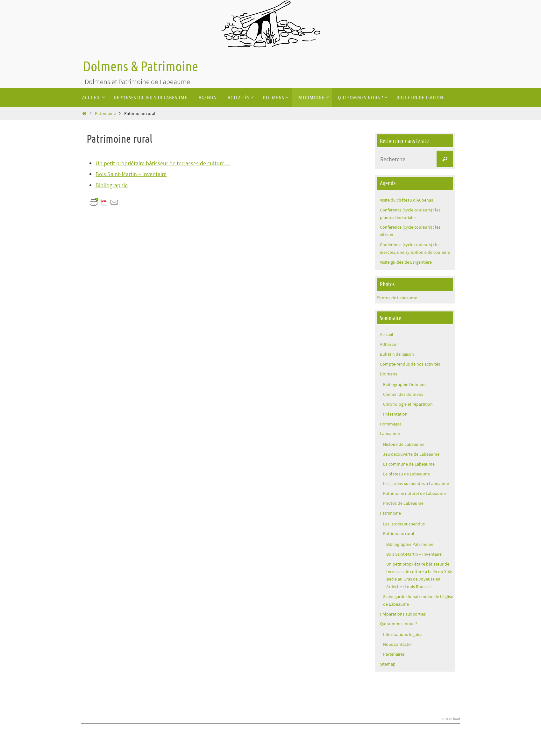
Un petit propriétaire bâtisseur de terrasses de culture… (163, 163)
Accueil (387, 334)
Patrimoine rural (399, 533)
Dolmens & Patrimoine (140, 67)
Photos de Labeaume (397, 298)
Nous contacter (398, 644)
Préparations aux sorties (403, 614)
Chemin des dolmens (403, 394)
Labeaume (390, 433)
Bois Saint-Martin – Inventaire (131, 174)
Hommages (391, 424)
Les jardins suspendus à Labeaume (416, 483)
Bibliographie (112, 185)
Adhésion (389, 344)
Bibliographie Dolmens (405, 384)
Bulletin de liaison (397, 354)
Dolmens (388, 374)
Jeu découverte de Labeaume (411, 454)
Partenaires (394, 654)
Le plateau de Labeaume (406, 474)
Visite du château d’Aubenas (406, 200)
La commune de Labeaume (409, 464)
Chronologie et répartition (408, 404)
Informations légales (403, 634)
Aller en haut (451, 719)
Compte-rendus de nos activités (410, 364)
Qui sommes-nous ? (399, 624)
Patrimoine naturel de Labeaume (414, 493)
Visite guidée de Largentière (406, 262)
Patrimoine (105, 113)
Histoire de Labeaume (404, 444)
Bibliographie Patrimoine (410, 544)
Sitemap (388, 664)
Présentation (395, 414)
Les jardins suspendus (404, 524)
